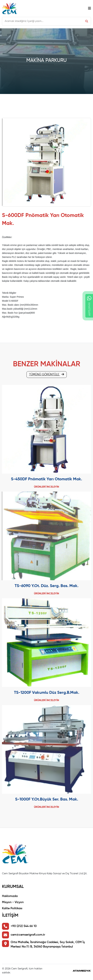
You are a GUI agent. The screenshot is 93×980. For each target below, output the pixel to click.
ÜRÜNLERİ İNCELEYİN (46, 487)
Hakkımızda (10, 896)
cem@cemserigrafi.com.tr (28, 935)
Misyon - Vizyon (13, 902)
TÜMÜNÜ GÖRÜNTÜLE (47, 374)
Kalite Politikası (12, 908)
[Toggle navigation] (90, 8)
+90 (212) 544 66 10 (24, 926)
